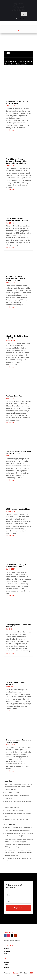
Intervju (6, 949)
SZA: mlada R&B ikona (12, 792)
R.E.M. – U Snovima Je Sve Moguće (18, 509)
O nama (6, 962)
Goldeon (16, 973)
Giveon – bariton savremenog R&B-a (17, 810)
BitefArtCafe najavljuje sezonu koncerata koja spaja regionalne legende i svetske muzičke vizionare (18, 787)
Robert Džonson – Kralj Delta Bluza (18, 836)
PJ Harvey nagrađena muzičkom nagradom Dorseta (17, 102)
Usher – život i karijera (12, 807)
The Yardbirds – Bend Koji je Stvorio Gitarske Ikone (16, 566)
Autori (6, 965)
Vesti (5, 954)
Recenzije (7, 951)
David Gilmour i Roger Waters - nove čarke (19, 858)
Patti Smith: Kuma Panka (15, 396)
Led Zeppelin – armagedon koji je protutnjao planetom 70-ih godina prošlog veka (18, 844)
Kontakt (6, 967)
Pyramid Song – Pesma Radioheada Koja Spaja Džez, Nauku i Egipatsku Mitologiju (16, 161)
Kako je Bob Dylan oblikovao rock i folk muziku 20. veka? (18, 453)
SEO (31, 973)
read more (10, 130)
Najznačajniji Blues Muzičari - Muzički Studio (19, 833)
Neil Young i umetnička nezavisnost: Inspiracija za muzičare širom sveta (15, 278)
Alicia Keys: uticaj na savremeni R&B (17, 819)
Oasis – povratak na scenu (16, 861)
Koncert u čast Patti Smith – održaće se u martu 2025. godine (18, 220)
